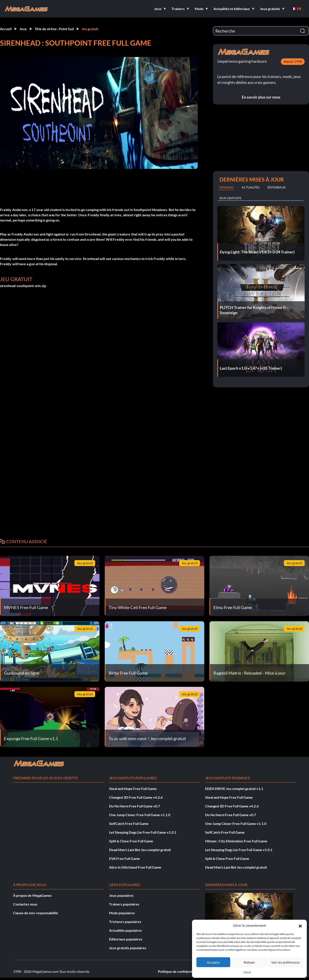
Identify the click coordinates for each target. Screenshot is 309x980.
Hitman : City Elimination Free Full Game (236, 841)
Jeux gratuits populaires (128, 948)
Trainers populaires (124, 904)
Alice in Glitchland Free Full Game (135, 867)
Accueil (6, 29)
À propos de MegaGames (32, 895)
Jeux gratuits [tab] (230, 198)
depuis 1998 (293, 61)
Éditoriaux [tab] (277, 187)
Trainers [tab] (226, 187)
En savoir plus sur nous (261, 97)
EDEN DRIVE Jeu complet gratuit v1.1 (234, 789)
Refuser (249, 962)
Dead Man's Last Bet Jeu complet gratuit (140, 850)
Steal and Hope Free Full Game (133, 789)
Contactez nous (25, 904)
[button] (300, 925)
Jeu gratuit (90, 29)
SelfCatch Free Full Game (129, 823)
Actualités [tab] (251, 187)
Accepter (213, 962)
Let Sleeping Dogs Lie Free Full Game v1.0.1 (143, 832)
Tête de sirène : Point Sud (54, 29)
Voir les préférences (286, 962)
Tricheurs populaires (125, 922)
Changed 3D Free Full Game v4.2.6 (136, 797)
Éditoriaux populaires (126, 939)
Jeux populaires (121, 895)
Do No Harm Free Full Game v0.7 (135, 806)
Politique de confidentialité (179, 971)
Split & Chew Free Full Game (131, 841)
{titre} (247, 972)
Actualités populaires (125, 930)
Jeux (23, 29)
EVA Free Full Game (124, 858)
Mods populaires (122, 913)
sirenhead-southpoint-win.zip (23, 286)
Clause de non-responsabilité (36, 913)
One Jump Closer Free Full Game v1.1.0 (140, 815)
